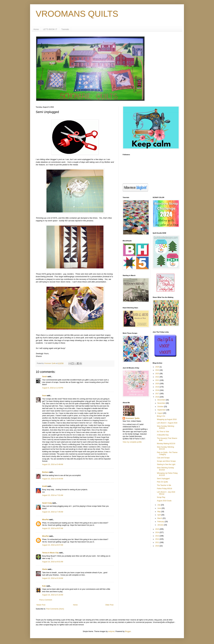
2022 (157, 377)
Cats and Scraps (163, 458)
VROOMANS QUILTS (77, 14)
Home (36, 29)
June (159, 508)
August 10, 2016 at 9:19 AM (53, 578)
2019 (157, 387)
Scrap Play (161, 497)
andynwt (111, 631)
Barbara (45, 472)
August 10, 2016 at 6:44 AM (53, 479)
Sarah (45, 377)
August (160, 413)
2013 (157, 536)
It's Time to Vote (163, 432)
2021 (157, 380)
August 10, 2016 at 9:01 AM (53, 562)
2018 (157, 390)
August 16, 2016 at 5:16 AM (53, 595)
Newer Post (41, 605)
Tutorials (65, 29)
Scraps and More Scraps (166, 461)
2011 (157, 542)
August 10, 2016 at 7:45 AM (53, 512)
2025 (157, 367)
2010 (157, 546)
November (161, 403)
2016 (157, 397)
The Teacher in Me (164, 485)
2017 (157, 394)
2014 (157, 532)
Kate (44, 586)
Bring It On (161, 416)
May (159, 512)
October (161, 407)
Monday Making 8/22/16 (166, 444)
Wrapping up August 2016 (167, 419)
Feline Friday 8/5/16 (164, 489)
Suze (44, 396)
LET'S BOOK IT (50, 29)
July (159, 505)
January (161, 525)
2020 (157, 384)
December (161, 400)
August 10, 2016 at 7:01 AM (53, 495)
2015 (157, 529)
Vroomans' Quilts (133, 418)
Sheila (45, 569)
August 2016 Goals (164, 501)
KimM (45, 486)
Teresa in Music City (50, 553)
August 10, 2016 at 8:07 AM (53, 528)
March (160, 518)
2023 (157, 374)
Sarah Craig (47, 503)
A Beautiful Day (163, 435)
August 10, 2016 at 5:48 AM (53, 464)
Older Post (109, 605)
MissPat (45, 520)
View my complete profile (132, 442)
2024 (157, 370)
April (159, 515)
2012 (157, 539)
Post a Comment (46, 600)
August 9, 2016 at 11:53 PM (53, 388)
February (161, 522)
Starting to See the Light (166, 464)
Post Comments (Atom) (55, 609)
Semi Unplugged (163, 479)
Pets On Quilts (162, 482)
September (162, 410)
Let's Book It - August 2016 (167, 423)
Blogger (128, 631)
